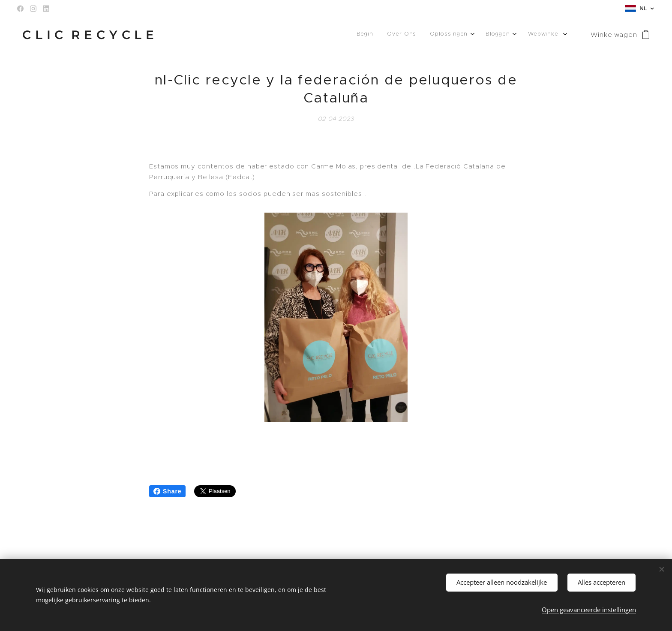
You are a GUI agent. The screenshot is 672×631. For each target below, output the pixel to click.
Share (167, 491)
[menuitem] (485, 35)
